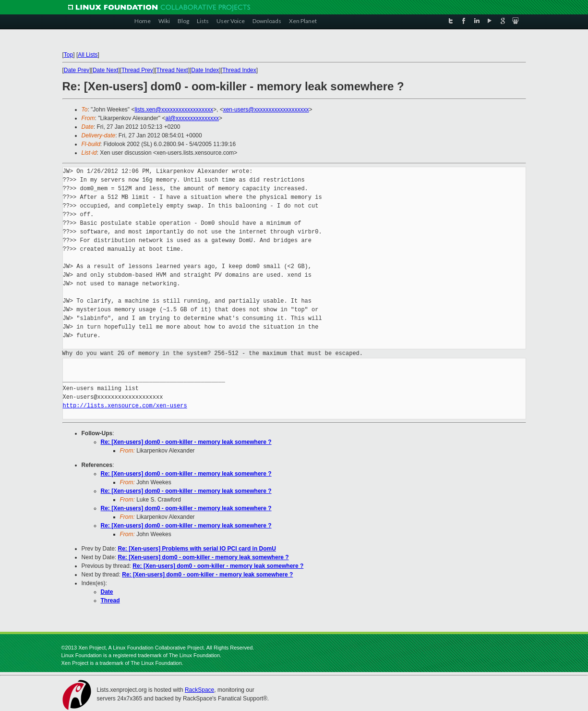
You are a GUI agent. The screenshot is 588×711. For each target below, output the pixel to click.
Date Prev (77, 70)
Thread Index (239, 70)
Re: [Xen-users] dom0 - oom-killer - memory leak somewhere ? (186, 442)
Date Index (205, 70)
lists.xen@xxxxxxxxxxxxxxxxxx (174, 110)
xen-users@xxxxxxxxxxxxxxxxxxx (266, 110)
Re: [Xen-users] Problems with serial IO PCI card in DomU (197, 549)
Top (68, 55)
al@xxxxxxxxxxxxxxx (192, 118)
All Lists (88, 55)
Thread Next (172, 70)
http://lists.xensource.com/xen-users (125, 406)
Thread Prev (137, 70)
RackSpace (199, 690)
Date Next (105, 70)
